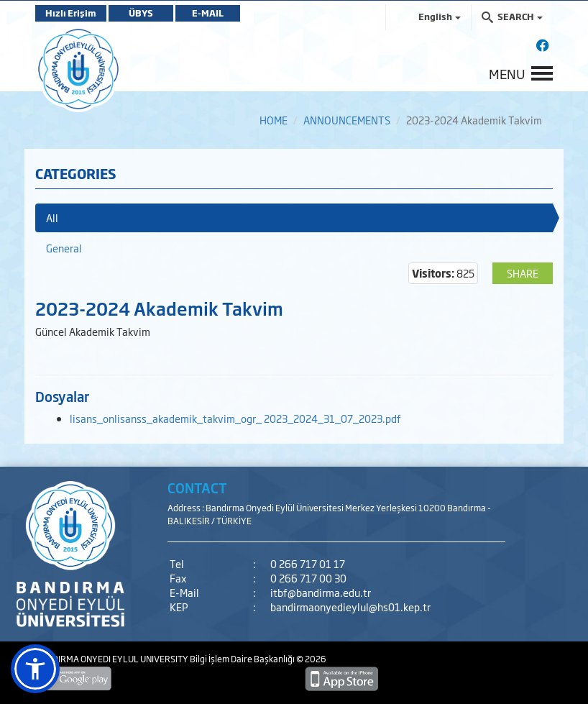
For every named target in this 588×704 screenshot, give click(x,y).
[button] (35, 669)
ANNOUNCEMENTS (347, 120)
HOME (274, 120)
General (64, 248)
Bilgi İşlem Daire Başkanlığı (243, 659)
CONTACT (197, 488)
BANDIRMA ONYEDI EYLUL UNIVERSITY (112, 659)
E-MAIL (208, 13)
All (52, 218)
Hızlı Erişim (71, 13)
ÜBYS (141, 13)
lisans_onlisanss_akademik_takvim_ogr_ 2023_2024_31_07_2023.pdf (235, 418)
